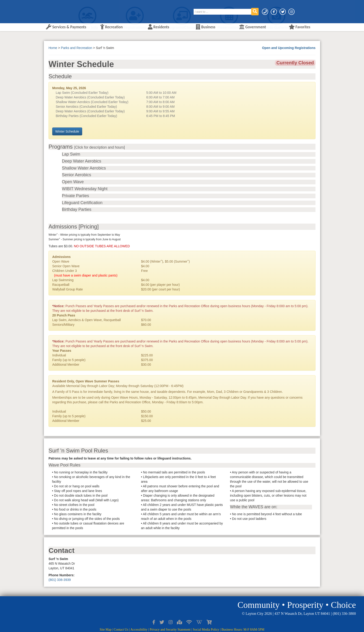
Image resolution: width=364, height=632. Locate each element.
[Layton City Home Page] (58, 10)
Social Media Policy (206, 630)
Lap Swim (71, 154)
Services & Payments (66, 27)
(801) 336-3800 (344, 614)
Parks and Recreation (76, 48)
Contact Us (121, 630)
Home (53, 48)
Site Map (106, 630)
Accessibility (139, 630)
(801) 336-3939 (60, 580)
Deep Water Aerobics (82, 161)
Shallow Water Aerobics (84, 168)
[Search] (223, 12)
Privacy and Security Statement (170, 630)
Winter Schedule (67, 131)
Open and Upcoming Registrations (289, 48)
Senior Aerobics (77, 175)
